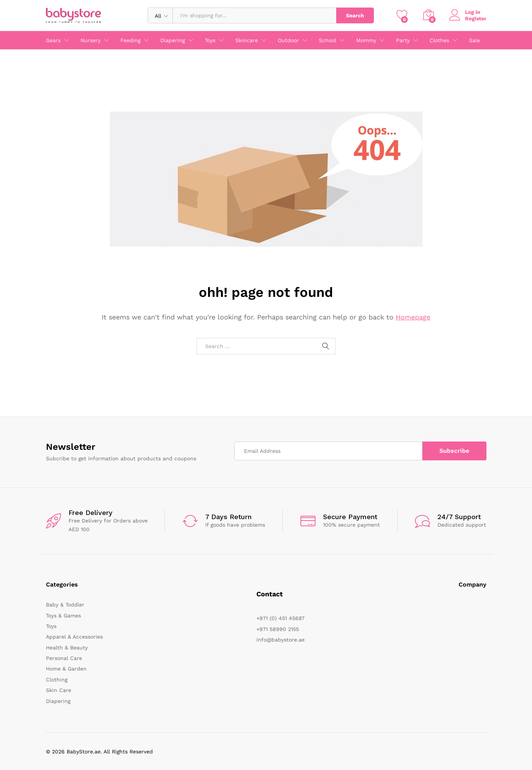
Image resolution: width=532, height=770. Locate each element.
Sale (475, 40)
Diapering (58, 701)
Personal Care (64, 658)
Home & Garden (66, 669)
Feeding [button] (130, 40)
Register (476, 18)
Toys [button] (210, 40)
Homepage (413, 317)
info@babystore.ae (280, 640)
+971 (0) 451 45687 (280, 618)
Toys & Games (63, 616)
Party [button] (403, 40)
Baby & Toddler (65, 605)
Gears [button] (53, 40)
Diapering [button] (173, 40)
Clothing (57, 680)
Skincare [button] (247, 40)
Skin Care (59, 690)
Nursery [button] (91, 40)
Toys (51, 626)
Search (355, 15)
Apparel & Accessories (74, 637)
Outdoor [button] (288, 40)
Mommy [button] (366, 40)
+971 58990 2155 (278, 629)
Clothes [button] (439, 40)
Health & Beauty (67, 648)
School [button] (328, 40)
